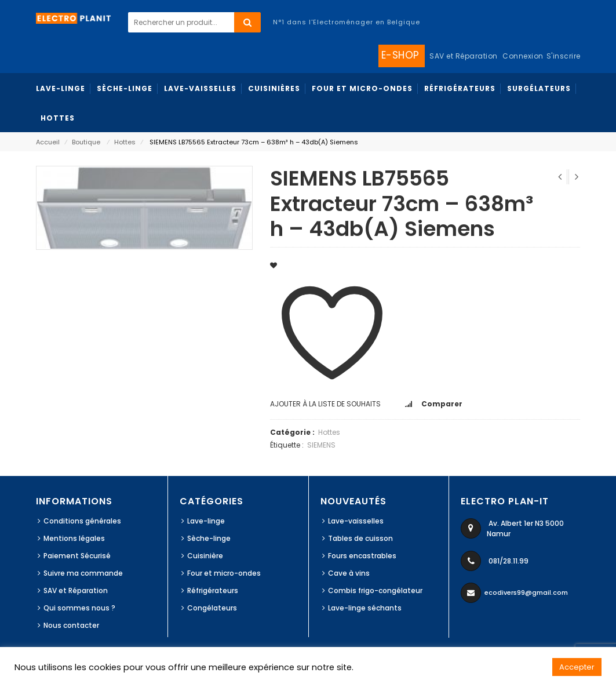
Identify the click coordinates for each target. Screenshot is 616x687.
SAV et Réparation (76, 590)
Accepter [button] (577, 667)
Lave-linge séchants (365, 608)
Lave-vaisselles (356, 521)
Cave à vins (349, 573)
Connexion (523, 56)
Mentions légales (74, 538)
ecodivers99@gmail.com (526, 593)
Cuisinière (205, 556)
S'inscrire (564, 56)
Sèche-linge (209, 538)
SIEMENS (321, 445)
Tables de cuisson (360, 538)
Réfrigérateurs (213, 590)
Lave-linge (206, 521)
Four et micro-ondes (224, 573)
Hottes (125, 142)
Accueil (48, 142)
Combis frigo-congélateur (375, 590)
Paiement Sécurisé (77, 556)
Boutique (86, 142)
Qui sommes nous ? (79, 608)
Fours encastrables (362, 556)
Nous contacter (71, 625)
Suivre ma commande (83, 573)
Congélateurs (212, 608)
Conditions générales (82, 521)
